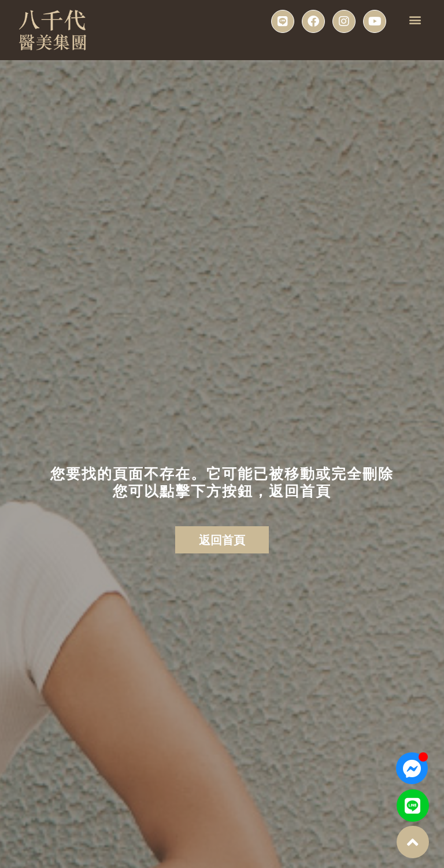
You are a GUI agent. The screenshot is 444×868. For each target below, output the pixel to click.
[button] (415, 19)
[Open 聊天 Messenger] (412, 768)
